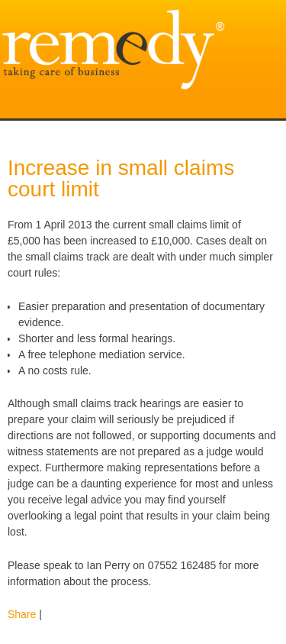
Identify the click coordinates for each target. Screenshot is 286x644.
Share (22, 614)
